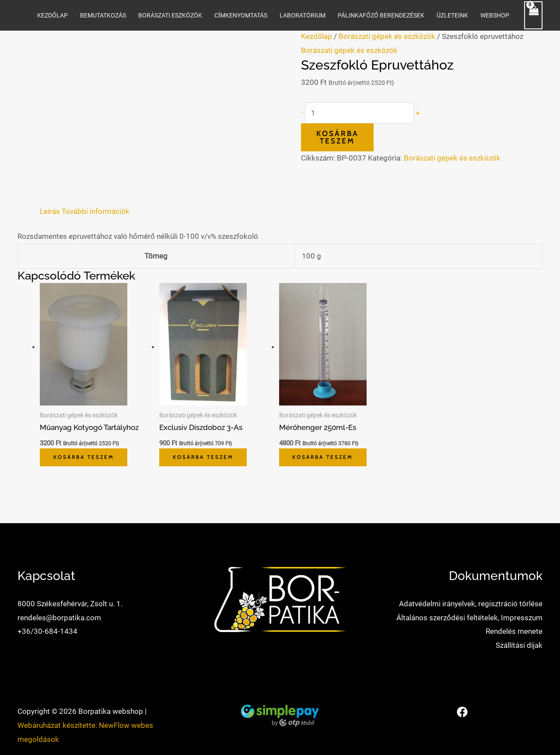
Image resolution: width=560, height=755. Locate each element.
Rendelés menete (514, 632)
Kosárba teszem (338, 137)
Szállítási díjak (519, 645)
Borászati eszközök (170, 15)
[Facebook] (462, 712)
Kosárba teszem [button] (86, 457)
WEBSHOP (495, 15)
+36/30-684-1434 (47, 632)
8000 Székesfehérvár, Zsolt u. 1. (70, 604)
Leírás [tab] (50, 211)
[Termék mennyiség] (360, 113)
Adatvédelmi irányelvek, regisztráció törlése (471, 604)
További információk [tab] (96, 211)
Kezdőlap (52, 15)
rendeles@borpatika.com (59, 618)
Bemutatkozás (103, 15)
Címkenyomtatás (241, 15)
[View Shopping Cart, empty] (533, 15)
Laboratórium (303, 15)
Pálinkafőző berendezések (381, 15)
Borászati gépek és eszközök (387, 36)
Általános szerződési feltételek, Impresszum (469, 618)
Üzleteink (452, 15)
